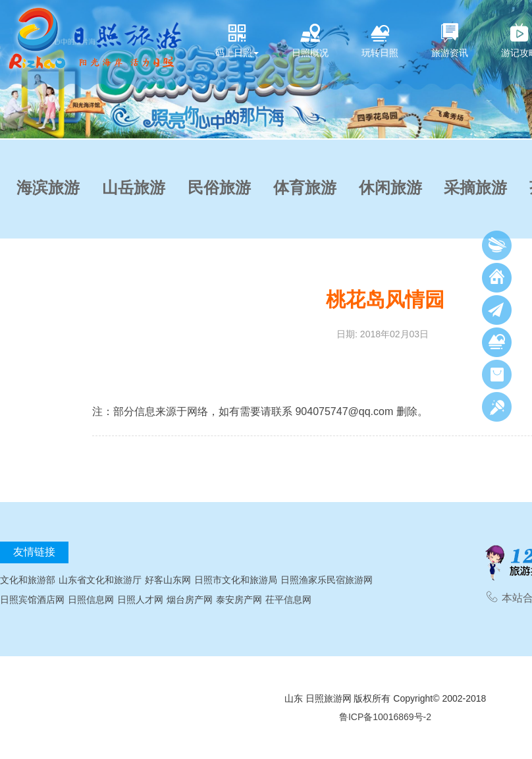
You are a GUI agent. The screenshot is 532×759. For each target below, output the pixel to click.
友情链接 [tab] (34, 552)
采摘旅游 (475, 188)
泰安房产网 (239, 600)
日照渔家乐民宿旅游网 (327, 580)
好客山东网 (168, 580)
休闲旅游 (390, 188)
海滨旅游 (48, 188)
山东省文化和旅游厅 (100, 580)
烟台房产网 (190, 600)
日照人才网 (140, 600)
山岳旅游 (134, 188)
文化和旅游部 (28, 580)
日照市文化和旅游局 (236, 580)
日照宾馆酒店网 (32, 600)
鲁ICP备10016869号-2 (385, 717)
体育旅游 (305, 188)
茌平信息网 (288, 600)
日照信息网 (91, 600)
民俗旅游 (219, 188)
